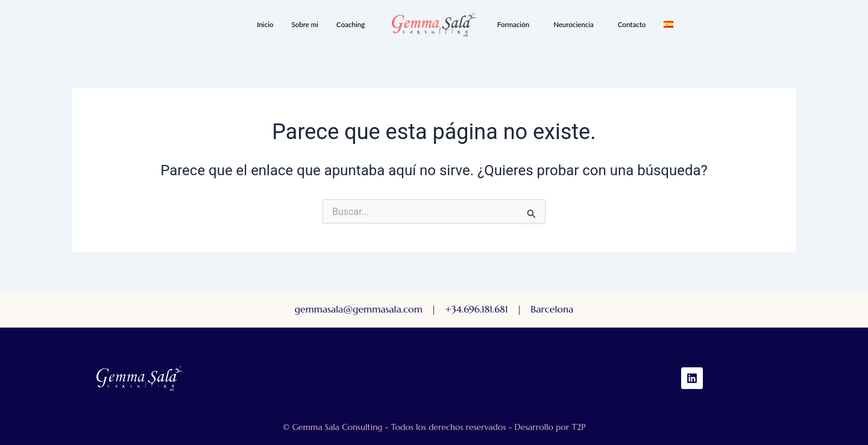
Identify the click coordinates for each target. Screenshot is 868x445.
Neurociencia (574, 24)
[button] (354, 25)
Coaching (351, 24)
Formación (513, 24)
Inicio (265, 24)
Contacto (632, 24)
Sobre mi (305, 24)
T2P (578, 427)
